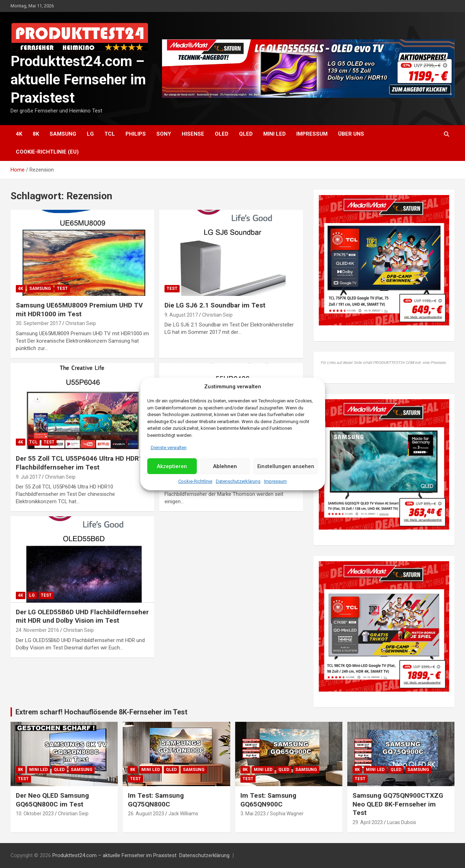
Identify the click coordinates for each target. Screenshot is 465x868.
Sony (164, 134)
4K (19, 134)
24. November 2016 (37, 630)
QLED (246, 134)
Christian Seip (81, 323)
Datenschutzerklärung (238, 481)
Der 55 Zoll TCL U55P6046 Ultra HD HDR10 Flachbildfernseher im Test (81, 463)
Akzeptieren (172, 466)
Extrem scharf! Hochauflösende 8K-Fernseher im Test (101, 712)
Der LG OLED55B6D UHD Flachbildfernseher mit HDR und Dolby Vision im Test (82, 616)
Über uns (351, 134)
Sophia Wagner (287, 814)
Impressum (275, 481)
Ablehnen (225, 466)
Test (62, 289)
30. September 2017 (38, 323)
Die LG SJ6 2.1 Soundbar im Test (215, 305)
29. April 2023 (368, 822)
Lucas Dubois (402, 822)
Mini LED (275, 134)
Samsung (63, 134)
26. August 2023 (146, 814)
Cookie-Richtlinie (195, 481)
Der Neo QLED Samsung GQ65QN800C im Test (52, 800)
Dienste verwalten (169, 448)
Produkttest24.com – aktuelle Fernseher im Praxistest (78, 80)
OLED (222, 134)
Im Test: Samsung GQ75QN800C (156, 800)
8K (36, 134)
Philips (136, 134)
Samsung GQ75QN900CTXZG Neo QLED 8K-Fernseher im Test (398, 804)
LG (90, 134)
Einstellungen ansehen (286, 466)
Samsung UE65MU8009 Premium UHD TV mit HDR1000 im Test (79, 310)
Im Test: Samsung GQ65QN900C (268, 800)
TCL (110, 134)
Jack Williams (183, 814)
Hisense (193, 134)
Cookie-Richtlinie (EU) (47, 152)
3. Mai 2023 (253, 814)
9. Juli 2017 (28, 477)
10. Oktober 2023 (35, 814)
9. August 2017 (181, 315)
